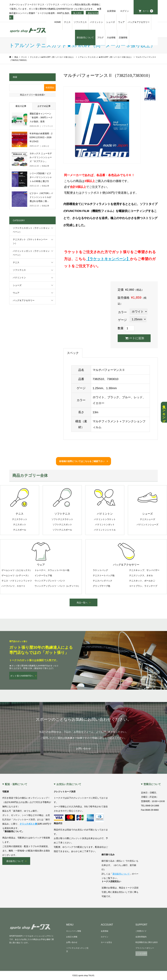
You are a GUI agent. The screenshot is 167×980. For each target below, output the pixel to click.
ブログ (100, 38)
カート (148, 11)
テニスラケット (20, 519)
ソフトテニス (80, 22)
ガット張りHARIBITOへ (22, 676)
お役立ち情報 (72, 937)
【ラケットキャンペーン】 (108, 259)
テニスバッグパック (103, 581)
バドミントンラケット (105, 519)
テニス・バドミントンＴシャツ (17, 581)
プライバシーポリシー (145, 948)
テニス (67, 22)
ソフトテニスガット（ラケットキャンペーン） (31, 230)
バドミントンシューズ (148, 524)
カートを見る (106, 942)
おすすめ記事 (44, 106)
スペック (73, 353)
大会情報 (111, 38)
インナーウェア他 (43, 575)
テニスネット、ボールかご (142, 581)
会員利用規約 (141, 937)
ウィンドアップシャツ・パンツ (50, 581)
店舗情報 (123, 38)
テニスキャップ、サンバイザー (144, 570)
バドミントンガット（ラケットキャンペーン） (31, 253)
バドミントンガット (105, 524)
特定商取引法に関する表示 (147, 942)
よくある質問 (141, 954)
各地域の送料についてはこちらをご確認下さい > (83, 461)
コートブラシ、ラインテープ (143, 586)
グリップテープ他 (101, 586)
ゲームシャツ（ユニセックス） (17, 570)
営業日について (152, 784)
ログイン (125, 11)
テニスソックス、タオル (141, 575)
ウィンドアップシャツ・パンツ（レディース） (57, 586)
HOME (58, 22)
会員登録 (111, 11)
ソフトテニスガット (62, 524)
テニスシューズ (148, 519)
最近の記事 (21, 106)
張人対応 (77, 13)
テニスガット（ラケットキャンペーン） (30, 241)
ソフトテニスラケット (62, 519)
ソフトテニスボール (62, 530)
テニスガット (20, 524)
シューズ (111, 22)
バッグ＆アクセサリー (139, 22)
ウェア (121, 22)
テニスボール (20, 530)
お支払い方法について (69, 784)
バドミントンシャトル (105, 530)
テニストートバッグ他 (104, 575)
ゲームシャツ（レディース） (16, 575)
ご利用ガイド (141, 931)
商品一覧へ (82, 603)
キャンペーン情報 (74, 931)
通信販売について (85, 38)
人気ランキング (164, 412)
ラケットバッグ (100, 570)
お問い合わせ (83, 749)
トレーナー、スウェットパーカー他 (52, 570)
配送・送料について (16, 784)
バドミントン (96, 22)
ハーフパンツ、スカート (13, 586)
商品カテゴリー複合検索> (32, 95)
